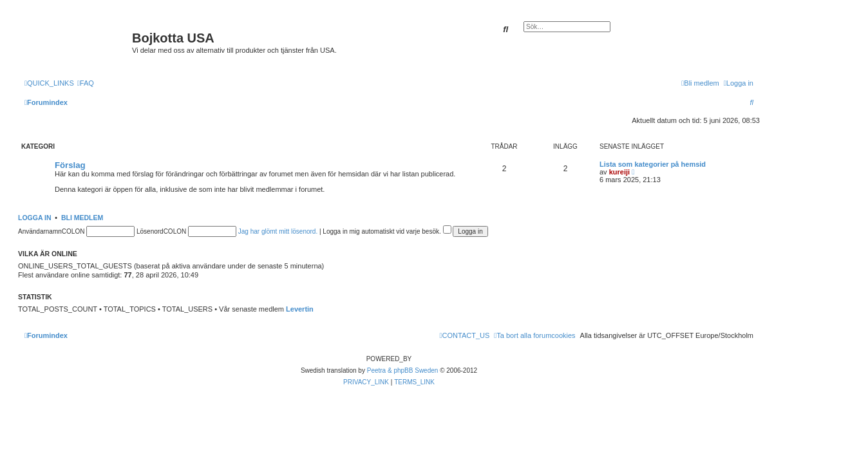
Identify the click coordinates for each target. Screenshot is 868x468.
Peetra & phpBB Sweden (403, 370)
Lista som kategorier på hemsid (653, 164)
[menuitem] (86, 83)
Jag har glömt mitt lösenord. (278, 231)
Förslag (70, 165)
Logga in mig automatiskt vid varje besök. (387, 231)
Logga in (35, 218)
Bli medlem (82, 218)
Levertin (300, 309)
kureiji (619, 172)
